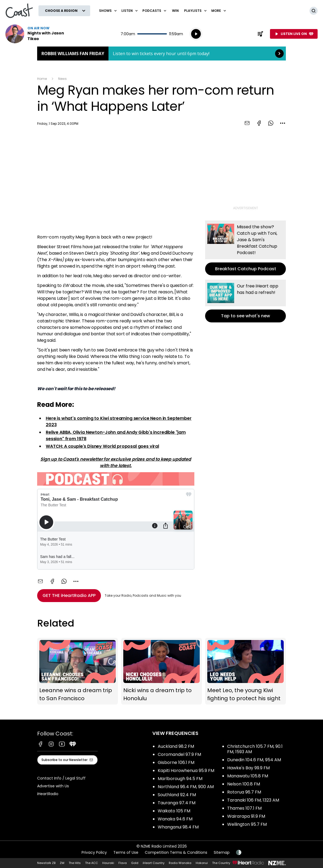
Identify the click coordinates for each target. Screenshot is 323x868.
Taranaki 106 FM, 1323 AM (253, 800)
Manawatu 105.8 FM (248, 776)
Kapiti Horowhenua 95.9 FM (186, 771)
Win (175, 11)
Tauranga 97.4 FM (177, 803)
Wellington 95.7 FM (247, 824)
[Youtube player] (116, 181)
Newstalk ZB (46, 863)
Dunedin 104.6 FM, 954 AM (254, 760)
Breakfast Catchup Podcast (245, 248)
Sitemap (222, 852)
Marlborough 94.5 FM (180, 779)
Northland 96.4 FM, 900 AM (186, 787)
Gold (135, 863)
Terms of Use (126, 852)
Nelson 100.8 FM (244, 784)
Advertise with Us (53, 786)
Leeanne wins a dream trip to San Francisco (78, 671)
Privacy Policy (94, 852)
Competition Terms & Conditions (176, 852)
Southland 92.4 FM (177, 795)
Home (42, 79)
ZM (62, 863)
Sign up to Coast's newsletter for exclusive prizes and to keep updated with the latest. (116, 462)
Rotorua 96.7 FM (244, 792)
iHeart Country (154, 863)
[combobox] (283, 123)
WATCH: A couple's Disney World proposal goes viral (102, 446)
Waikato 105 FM (174, 811)
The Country (221, 863)
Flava (123, 863)
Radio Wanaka (180, 863)
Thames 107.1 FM (244, 808)
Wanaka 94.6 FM (175, 819)
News (62, 79)
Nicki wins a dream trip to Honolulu (161, 671)
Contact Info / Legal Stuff (61, 778)
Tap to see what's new (245, 301)
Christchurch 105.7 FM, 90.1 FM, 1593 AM (255, 749)
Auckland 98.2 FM (176, 746)
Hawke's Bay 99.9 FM (248, 768)
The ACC (92, 863)
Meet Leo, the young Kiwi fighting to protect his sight (245, 671)
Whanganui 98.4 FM (178, 827)
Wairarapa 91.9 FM (246, 816)
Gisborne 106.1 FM (176, 762)
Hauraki (108, 863)
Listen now (40, 34)
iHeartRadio (48, 794)
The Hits (75, 863)
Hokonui (202, 863)
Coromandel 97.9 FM (179, 754)
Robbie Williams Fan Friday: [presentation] (161, 54)
